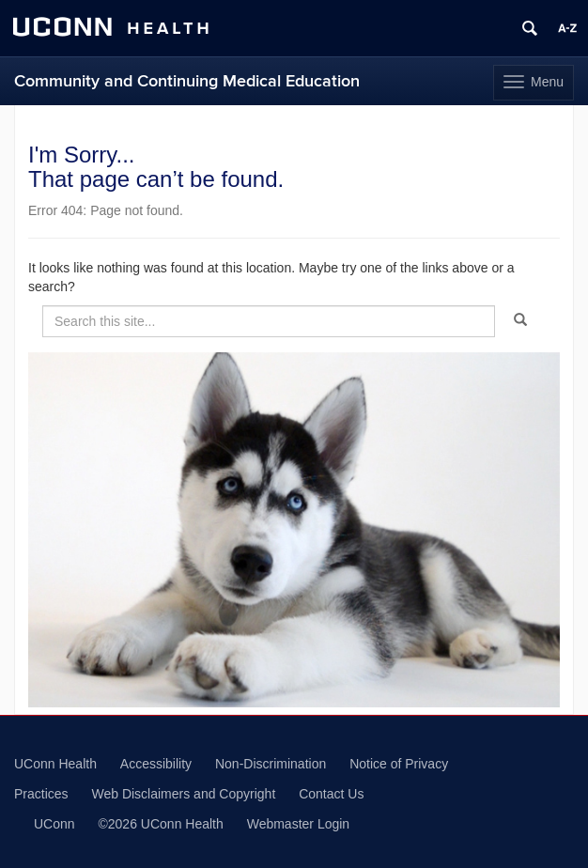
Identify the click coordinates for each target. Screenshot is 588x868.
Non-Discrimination (271, 764)
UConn (54, 824)
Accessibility (156, 764)
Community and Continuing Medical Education (187, 81)
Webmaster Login (298, 824)
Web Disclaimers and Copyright (183, 794)
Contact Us (331, 794)
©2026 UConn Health (160, 824)
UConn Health (55, 764)
